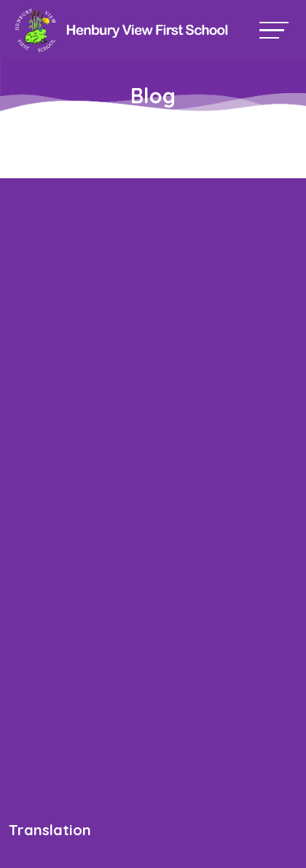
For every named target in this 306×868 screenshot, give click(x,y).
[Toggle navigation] (274, 30)
